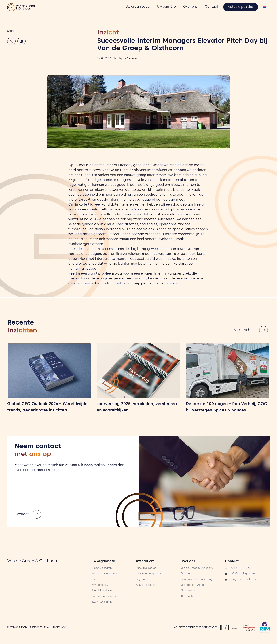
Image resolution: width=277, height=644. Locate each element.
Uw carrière (145, 562)
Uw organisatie (104, 562)
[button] (11, 41)
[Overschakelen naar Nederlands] (265, 7)
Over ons (188, 562)
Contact (232, 562)
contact (107, 284)
